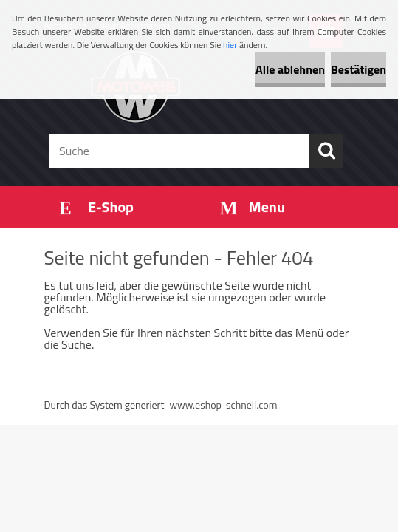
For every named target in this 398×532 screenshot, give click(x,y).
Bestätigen (358, 69)
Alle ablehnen (290, 69)
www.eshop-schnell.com (223, 405)
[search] (326, 151)
